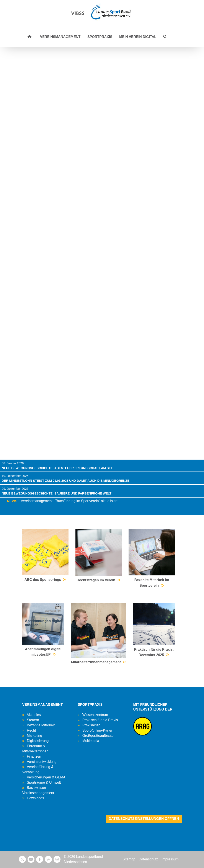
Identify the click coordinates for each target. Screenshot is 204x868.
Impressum (170, 859)
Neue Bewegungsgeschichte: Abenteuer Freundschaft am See (57, 468)
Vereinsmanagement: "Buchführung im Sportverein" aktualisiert (69, 501)
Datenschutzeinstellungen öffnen (144, 819)
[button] (165, 37)
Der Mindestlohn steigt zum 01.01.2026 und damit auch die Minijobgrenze (66, 481)
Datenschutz (148, 859)
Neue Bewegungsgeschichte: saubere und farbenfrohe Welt (57, 493)
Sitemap (129, 859)
